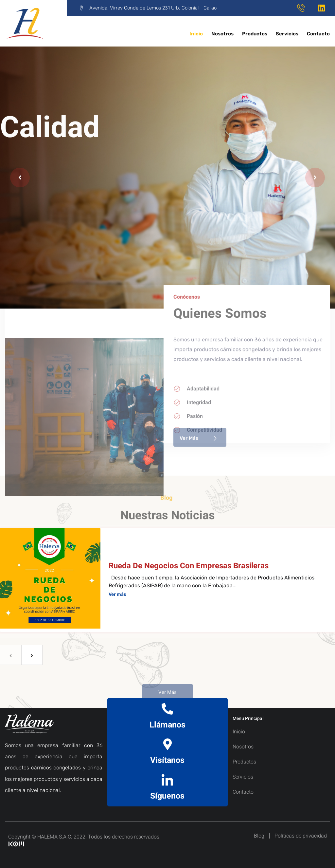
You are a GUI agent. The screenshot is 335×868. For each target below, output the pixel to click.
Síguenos (167, 796)
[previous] (11, 655)
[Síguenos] (167, 780)
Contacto (318, 34)
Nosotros (222, 34)
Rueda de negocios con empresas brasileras (189, 566)
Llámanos (167, 725)
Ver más (117, 594)
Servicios (287, 34)
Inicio (196, 34)
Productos (255, 34)
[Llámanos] (167, 709)
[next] (32, 655)
